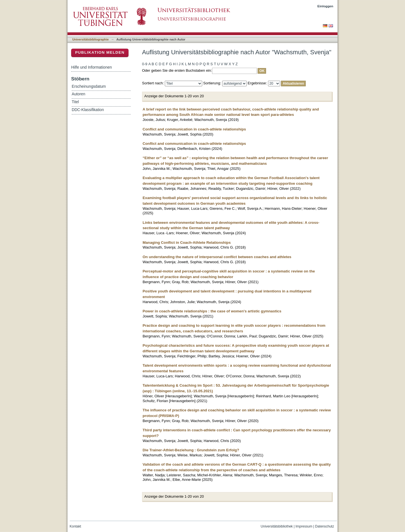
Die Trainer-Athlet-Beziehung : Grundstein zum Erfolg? (191, 450)
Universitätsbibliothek (277, 526)
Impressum (304, 526)
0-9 (145, 64)
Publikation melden (100, 52)
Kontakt (76, 526)
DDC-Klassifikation (88, 110)
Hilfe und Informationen (92, 67)
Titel (75, 102)
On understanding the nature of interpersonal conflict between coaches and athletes (217, 257)
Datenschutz (324, 526)
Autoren (78, 94)
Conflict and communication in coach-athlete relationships (194, 129)
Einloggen (326, 6)
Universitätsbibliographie (90, 39)
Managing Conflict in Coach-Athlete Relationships (187, 243)
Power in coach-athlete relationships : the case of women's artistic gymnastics (212, 311)
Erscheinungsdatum (89, 86)
